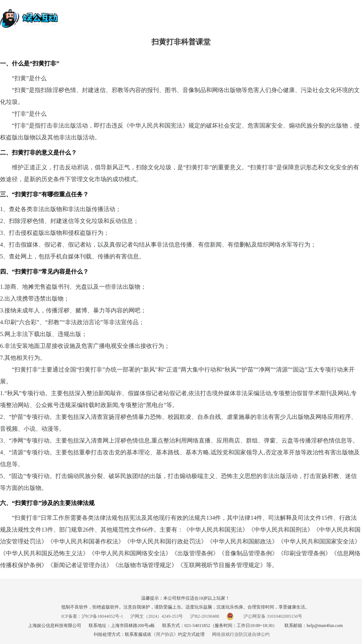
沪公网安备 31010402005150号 (264, 616)
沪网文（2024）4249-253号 (157, 616)
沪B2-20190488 (205, 616)
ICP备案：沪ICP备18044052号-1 (92, 616)
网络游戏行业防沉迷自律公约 (241, 634)
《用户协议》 (165, 634)
